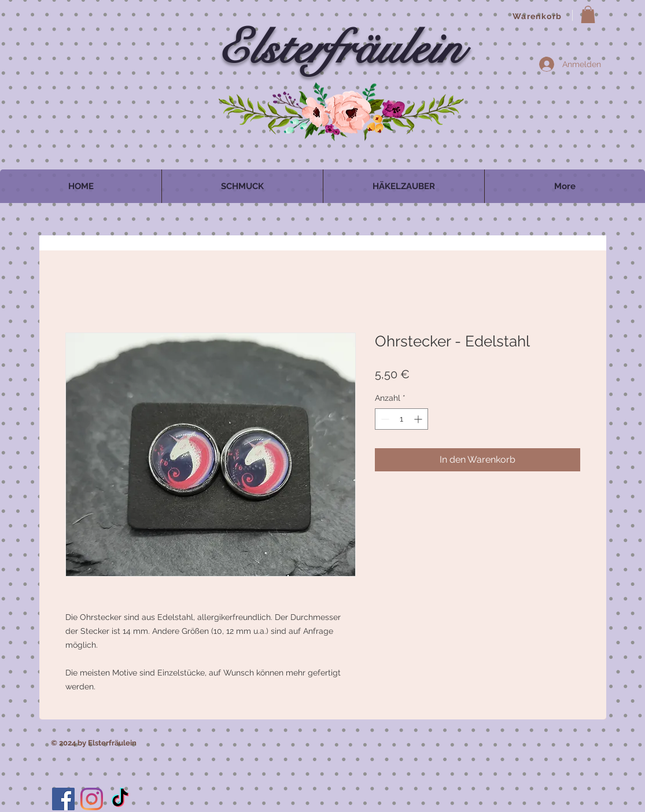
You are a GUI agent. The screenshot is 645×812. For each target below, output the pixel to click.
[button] (588, 14)
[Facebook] (63, 799)
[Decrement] (384, 419)
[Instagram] (92, 799)
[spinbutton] (401, 419)
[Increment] (419, 419)
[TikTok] (120, 799)
